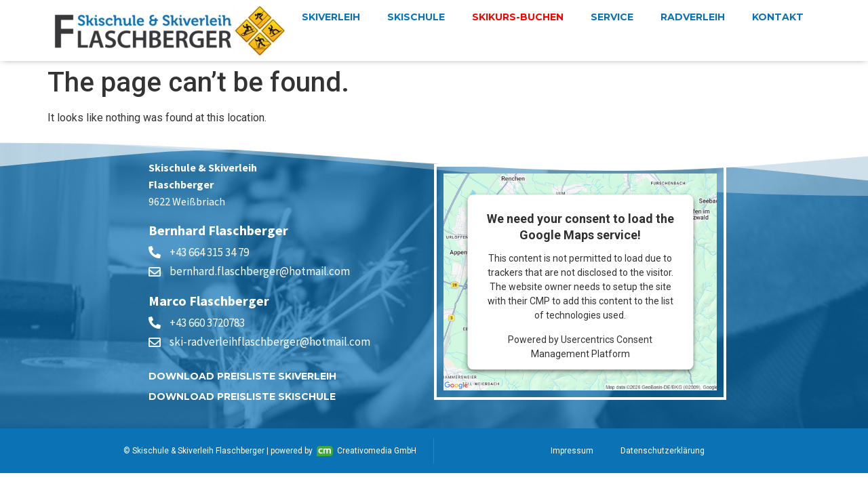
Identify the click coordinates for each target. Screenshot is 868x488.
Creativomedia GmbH (367, 451)
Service (612, 17)
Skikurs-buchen (518, 17)
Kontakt (778, 17)
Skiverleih (331, 17)
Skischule (416, 17)
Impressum (572, 451)
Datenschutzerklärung (663, 451)
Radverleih (693, 17)
